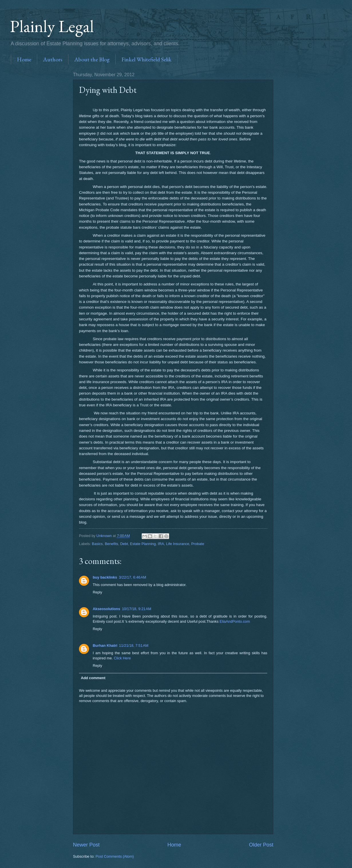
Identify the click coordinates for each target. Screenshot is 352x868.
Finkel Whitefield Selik (146, 59)
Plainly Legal (52, 26)
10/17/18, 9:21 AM (137, 609)
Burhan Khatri (105, 645)
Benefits (111, 544)
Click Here (122, 658)
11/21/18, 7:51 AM (134, 645)
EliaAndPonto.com (235, 621)
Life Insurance (178, 544)
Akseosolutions (106, 609)
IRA (161, 544)
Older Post (261, 845)
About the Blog (92, 59)
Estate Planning (143, 544)
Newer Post (86, 845)
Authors (53, 59)
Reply (97, 592)
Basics (97, 544)
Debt (124, 544)
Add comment (93, 678)
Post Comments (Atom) (115, 856)
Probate (198, 544)
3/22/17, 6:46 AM (133, 577)
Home (24, 59)
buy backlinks (105, 577)
